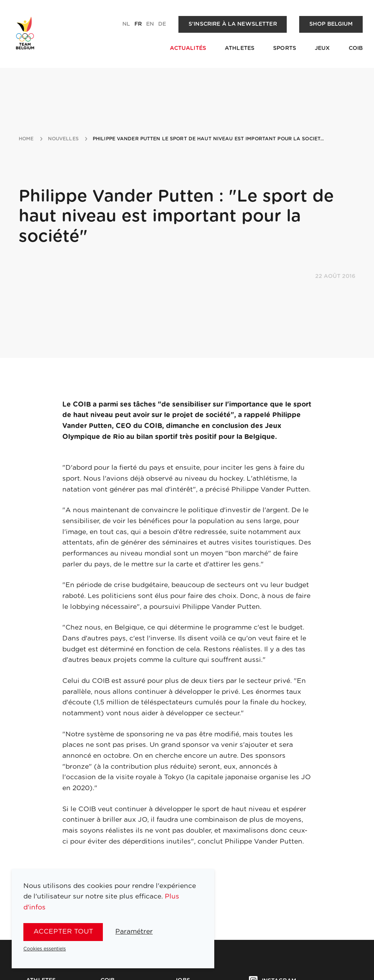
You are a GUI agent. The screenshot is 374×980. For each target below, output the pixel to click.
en (150, 24)
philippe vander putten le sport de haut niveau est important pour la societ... (208, 139)
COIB (356, 48)
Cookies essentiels (45, 949)
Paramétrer (134, 931)
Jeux (322, 48)
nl (126, 24)
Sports (285, 48)
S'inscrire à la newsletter (233, 24)
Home (26, 139)
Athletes (240, 48)
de (162, 24)
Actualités (188, 48)
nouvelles (63, 139)
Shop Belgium (331, 24)
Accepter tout (63, 931)
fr (138, 24)
